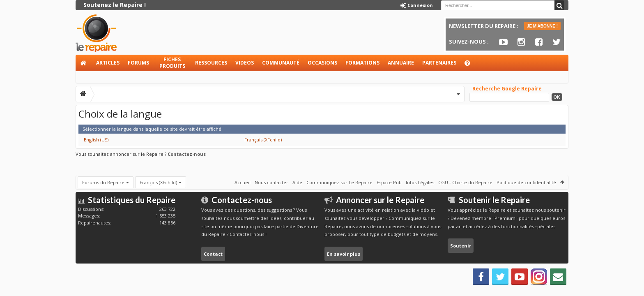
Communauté (281, 63)
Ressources (211, 63)
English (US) (96, 140)
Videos (245, 63)
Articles (108, 63)
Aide (471, 65)
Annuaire (401, 63)
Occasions (322, 63)
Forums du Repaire (103, 182)
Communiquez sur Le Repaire (339, 182)
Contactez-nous (187, 154)
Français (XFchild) (263, 140)
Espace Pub (389, 182)
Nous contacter (271, 182)
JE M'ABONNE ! (542, 26)
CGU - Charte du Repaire (465, 182)
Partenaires (439, 63)
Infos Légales (420, 182)
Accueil (84, 63)
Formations (362, 63)
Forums (138, 63)
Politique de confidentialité (526, 182)
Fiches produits (172, 63)
